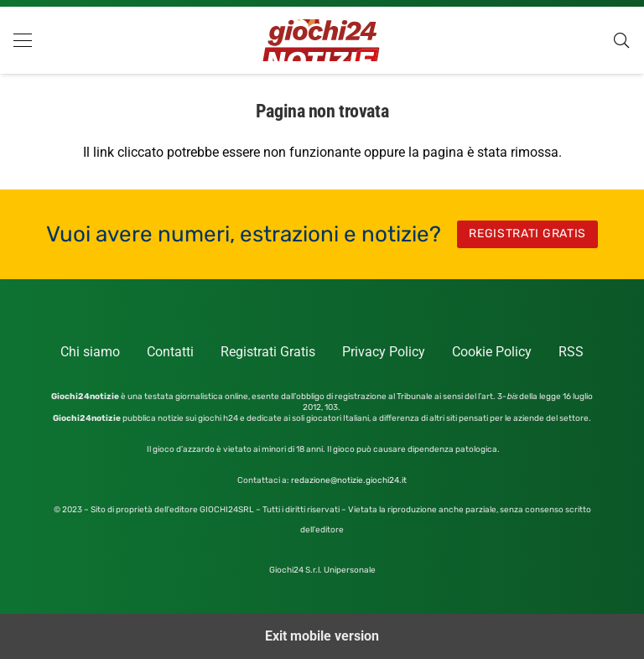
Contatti (170, 352)
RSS (571, 352)
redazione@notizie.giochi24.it (349, 480)
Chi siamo (90, 352)
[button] (23, 40)
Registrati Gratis (268, 352)
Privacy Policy (384, 352)
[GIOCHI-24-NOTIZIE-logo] (322, 40)
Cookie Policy (492, 352)
